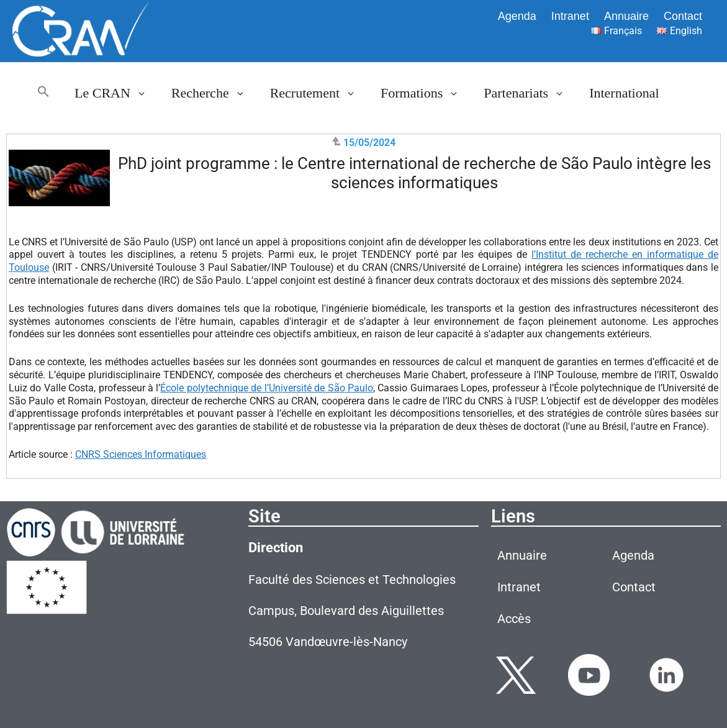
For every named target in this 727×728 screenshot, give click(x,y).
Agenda (517, 16)
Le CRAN (117, 93)
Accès (514, 619)
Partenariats (530, 93)
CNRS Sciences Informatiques (141, 454)
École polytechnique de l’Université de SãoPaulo (266, 388)
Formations (426, 93)
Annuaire (626, 16)
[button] (43, 93)
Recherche (214, 93)
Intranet (570, 16)
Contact (683, 16)
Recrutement (319, 93)
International (624, 93)
